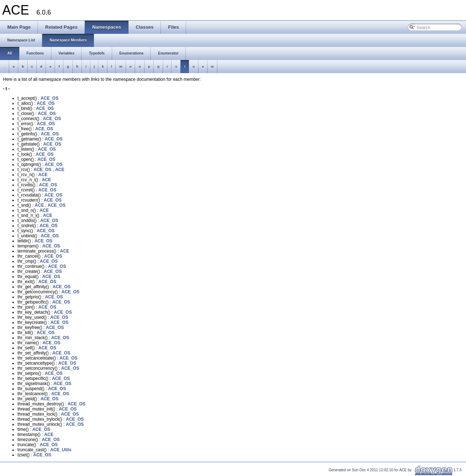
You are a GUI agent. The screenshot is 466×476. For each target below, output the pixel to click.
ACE (60, 170)
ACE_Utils (61, 450)
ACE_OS (49, 98)
